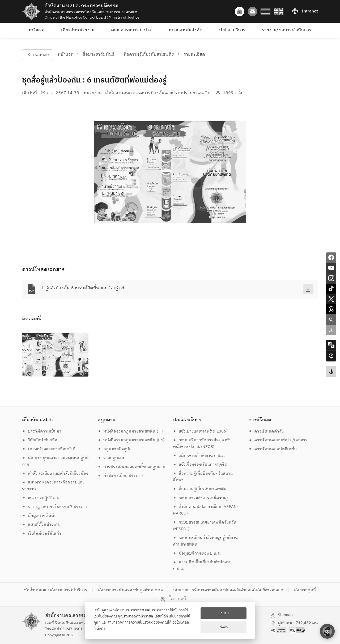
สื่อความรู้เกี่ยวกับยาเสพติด (149, 55)
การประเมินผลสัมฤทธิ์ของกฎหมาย (131, 467)
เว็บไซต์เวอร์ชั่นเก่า (42, 533)
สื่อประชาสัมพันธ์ (99, 55)
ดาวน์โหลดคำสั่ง (266, 431)
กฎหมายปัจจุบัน (115, 449)
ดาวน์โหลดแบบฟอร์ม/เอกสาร (278, 440)
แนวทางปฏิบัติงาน (41, 498)
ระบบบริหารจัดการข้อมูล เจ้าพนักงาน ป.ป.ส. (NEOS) (202, 443)
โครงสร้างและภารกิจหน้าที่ (49, 449)
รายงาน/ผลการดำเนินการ (287, 30)
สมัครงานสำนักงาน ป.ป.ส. (199, 456)
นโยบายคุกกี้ (305, 590)
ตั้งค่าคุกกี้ (173, 599)
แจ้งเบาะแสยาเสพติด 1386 (200, 431)
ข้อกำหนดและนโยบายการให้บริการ (56, 590)
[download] (308, 289)
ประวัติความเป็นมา (42, 431)
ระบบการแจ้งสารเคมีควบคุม (201, 498)
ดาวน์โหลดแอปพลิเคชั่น (273, 449)
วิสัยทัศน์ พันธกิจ (40, 440)
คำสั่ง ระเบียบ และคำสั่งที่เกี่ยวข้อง (55, 474)
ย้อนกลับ (37, 55)
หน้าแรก (37, 30)
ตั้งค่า (101, 629)
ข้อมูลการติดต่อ (40, 516)
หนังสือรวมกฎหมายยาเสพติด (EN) (131, 440)
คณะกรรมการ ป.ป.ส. (132, 30)
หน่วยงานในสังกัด (186, 30)
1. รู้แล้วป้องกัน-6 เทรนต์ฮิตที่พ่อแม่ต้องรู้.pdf (83, 288)
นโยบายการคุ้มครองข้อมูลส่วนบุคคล (130, 590)
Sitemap (282, 615)
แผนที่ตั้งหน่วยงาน (41, 524)
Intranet (305, 11)
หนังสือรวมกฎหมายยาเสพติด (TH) (131, 431)
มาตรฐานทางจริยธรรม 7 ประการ (55, 507)
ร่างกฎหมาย (112, 458)
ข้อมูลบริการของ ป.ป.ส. (197, 553)
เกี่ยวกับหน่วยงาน (78, 30)
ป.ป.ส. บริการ (232, 30)
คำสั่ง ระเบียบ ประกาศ (121, 476)
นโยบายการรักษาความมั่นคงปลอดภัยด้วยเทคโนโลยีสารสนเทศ (228, 590)
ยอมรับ (224, 613)
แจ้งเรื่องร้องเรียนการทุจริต (200, 464)
